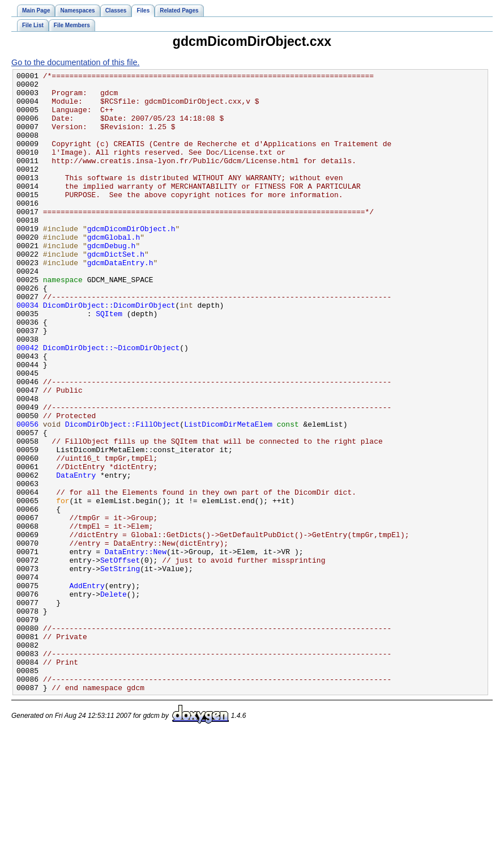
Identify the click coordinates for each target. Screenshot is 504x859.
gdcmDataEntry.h (120, 301)
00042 (27, 403)
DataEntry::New (136, 648)
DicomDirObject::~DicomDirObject (112, 403)
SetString (120, 669)
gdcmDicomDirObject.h (131, 261)
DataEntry (76, 556)
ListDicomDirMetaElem (228, 495)
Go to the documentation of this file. (75, 62)
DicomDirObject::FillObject (123, 495)
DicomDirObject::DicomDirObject (109, 352)
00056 (27, 495)
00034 (27, 352)
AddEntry (87, 689)
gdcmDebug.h (112, 281)
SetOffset (120, 658)
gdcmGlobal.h (114, 271)
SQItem (109, 363)
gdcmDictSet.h (116, 291)
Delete (114, 699)
